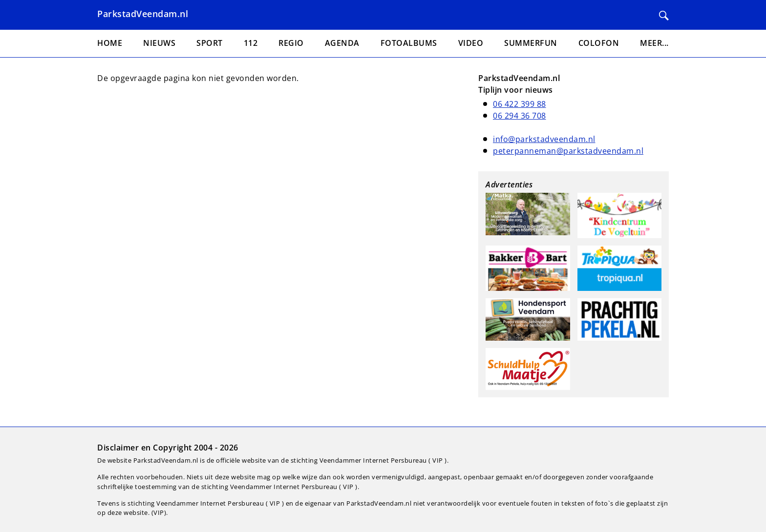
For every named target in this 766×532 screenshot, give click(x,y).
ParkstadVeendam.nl (143, 14)
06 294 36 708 (520, 116)
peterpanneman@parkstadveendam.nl (568, 151)
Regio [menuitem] (291, 43)
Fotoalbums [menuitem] (409, 43)
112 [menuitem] (251, 43)
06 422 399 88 (520, 104)
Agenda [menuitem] (342, 43)
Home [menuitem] (110, 43)
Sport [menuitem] (210, 43)
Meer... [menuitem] (654, 43)
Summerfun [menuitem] (531, 43)
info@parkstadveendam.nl (544, 139)
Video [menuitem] (471, 43)
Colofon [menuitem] (599, 43)
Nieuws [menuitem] (159, 43)
